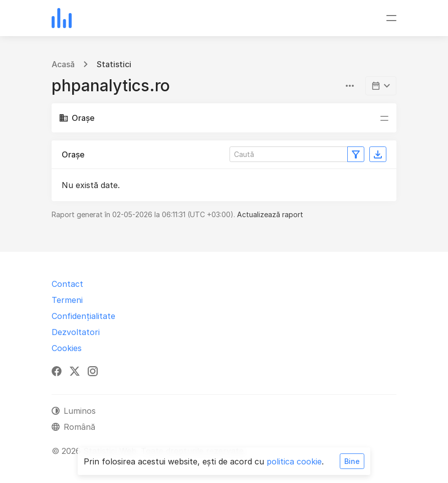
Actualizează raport (270, 214)
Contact (67, 284)
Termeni (67, 300)
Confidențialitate (83, 316)
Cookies (67, 348)
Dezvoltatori (76, 332)
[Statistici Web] (62, 18)
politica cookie (294, 461)
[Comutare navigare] (391, 18)
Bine (352, 461)
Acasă (63, 64)
